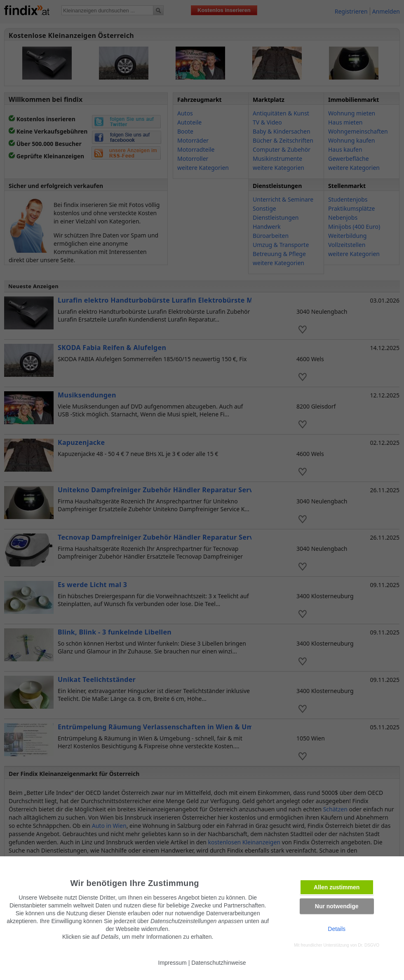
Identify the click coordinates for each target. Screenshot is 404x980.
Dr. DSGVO (369, 945)
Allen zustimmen (337, 887)
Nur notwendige (337, 906)
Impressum (173, 963)
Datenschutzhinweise (218, 963)
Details (337, 929)
